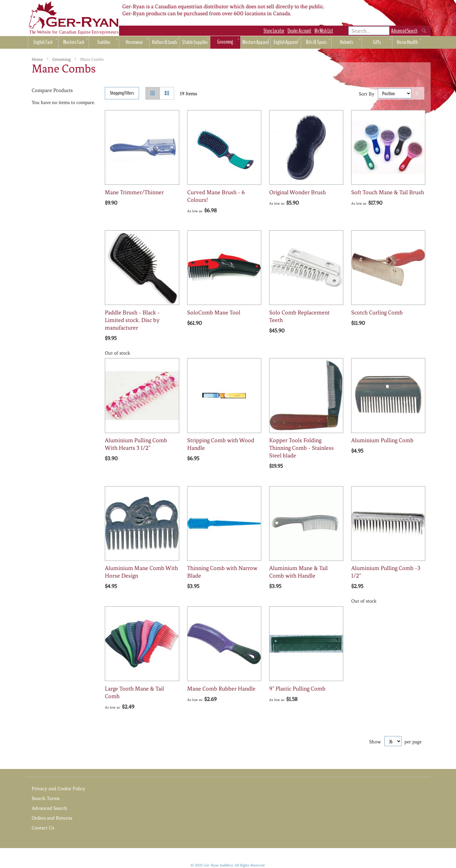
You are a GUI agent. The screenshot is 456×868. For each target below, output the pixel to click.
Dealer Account (299, 31)
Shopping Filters (122, 93)
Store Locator (274, 31)
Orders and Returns (52, 818)
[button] (132, 218)
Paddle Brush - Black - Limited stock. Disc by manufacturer (132, 320)
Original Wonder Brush (298, 192)
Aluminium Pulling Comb (382, 440)
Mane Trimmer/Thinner (134, 192)
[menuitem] (43, 42)
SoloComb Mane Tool (214, 313)
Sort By (367, 93)
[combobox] (369, 31)
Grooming (62, 59)
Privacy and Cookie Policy (58, 789)
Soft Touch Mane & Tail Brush (388, 192)
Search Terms (46, 798)
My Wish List (324, 31)
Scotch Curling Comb (377, 313)
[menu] (228, 43)
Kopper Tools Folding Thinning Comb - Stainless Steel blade (301, 448)
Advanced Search (404, 31)
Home (38, 59)
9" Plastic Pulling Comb (297, 689)
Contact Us (43, 828)
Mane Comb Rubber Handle (221, 689)
